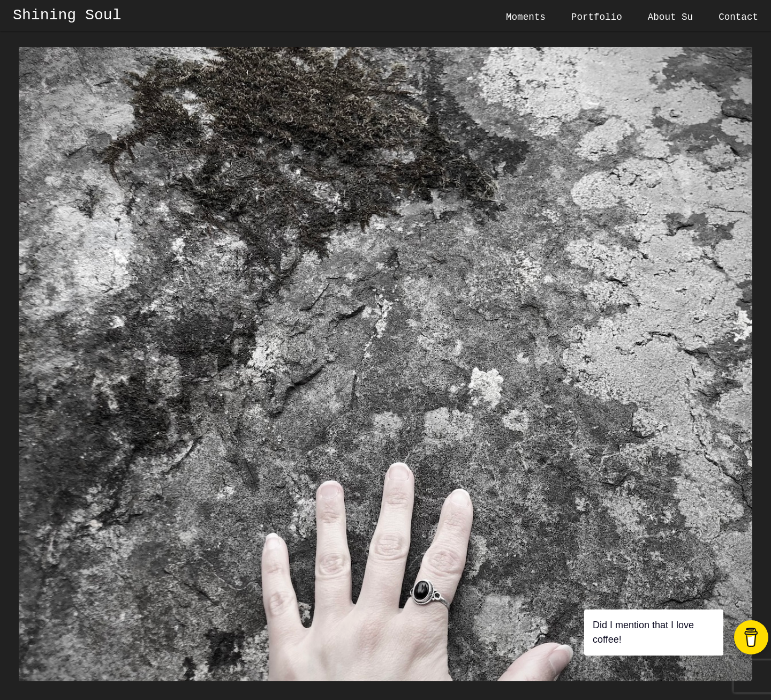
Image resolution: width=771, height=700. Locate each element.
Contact (738, 17)
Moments (526, 17)
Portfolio (597, 17)
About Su (670, 17)
